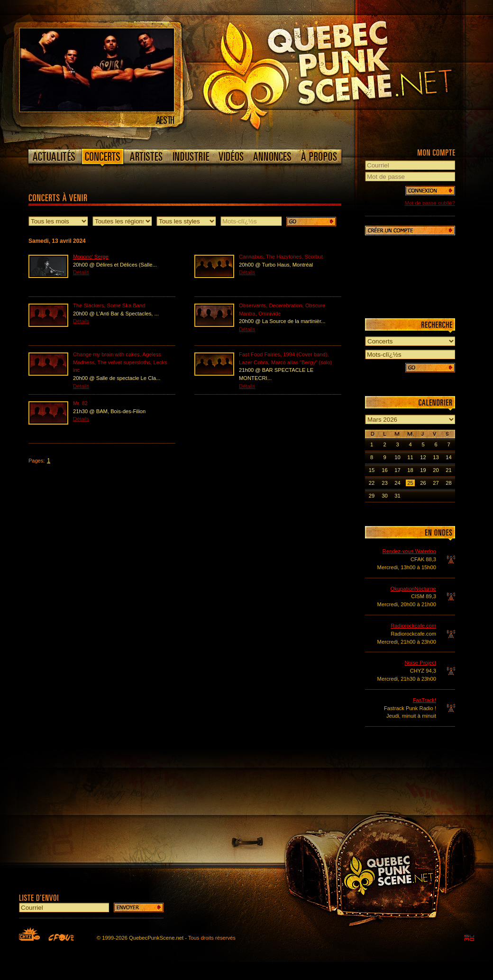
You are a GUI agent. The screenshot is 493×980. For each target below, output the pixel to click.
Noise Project (420, 663)
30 (384, 496)
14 (448, 457)
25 (410, 483)
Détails (81, 272)
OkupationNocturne (413, 589)
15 (372, 470)
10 (397, 457)
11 (410, 457)
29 (372, 496)
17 (397, 470)
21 (448, 470)
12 (423, 457)
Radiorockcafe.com (413, 626)
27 (436, 483)
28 (448, 483)
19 (423, 470)
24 (397, 483)
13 (436, 457)
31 (397, 496)
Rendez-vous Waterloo (409, 551)
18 (410, 470)
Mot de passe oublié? (430, 203)
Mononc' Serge (91, 257)
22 (372, 483)
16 (384, 470)
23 (384, 483)
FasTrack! (425, 700)
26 (423, 483)
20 (436, 470)
